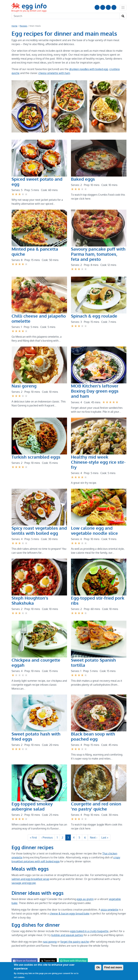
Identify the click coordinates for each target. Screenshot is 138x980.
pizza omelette (110, 904)
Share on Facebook (24, 956)
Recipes (23, 26)
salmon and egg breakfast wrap (30, 874)
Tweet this (47, 956)
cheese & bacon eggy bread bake (69, 908)
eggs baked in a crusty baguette (89, 926)
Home (14, 26)
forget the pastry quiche (75, 937)
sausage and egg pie (24, 878)
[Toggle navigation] (123, 8)
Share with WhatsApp (72, 956)
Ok (98, 967)
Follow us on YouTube (97, 7)
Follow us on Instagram (103, 7)
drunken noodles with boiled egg (87, 69)
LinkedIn (108, 7)
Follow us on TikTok (114, 7)
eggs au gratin (85, 894)
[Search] (66, 16)
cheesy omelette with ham (53, 73)
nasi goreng (50, 937)
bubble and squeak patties (67, 930)
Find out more (113, 967)
